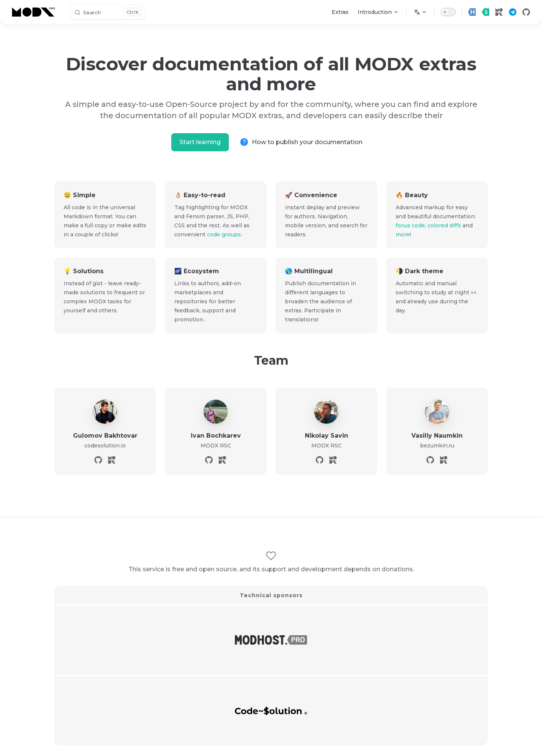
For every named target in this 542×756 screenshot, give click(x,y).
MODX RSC (216, 446)
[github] (526, 12)
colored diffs (444, 225)
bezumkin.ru (437, 446)
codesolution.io (105, 446)
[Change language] (420, 12)
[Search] (108, 12)
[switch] (448, 12)
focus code (410, 225)
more (403, 234)
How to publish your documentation (307, 142)
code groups (224, 234)
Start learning (200, 142)
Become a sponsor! (271, 699)
